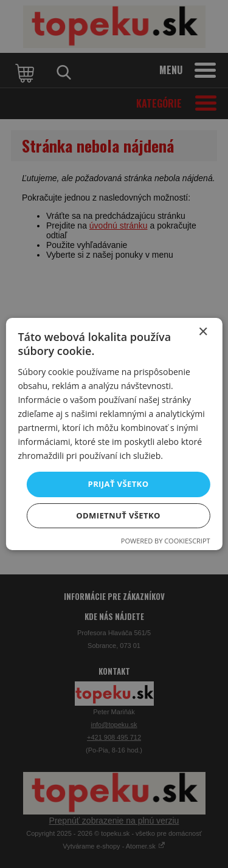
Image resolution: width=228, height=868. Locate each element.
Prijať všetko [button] (119, 484)
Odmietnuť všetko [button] (118, 515)
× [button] (203, 332)
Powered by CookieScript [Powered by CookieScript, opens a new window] (166, 541)
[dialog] (114, 434)
